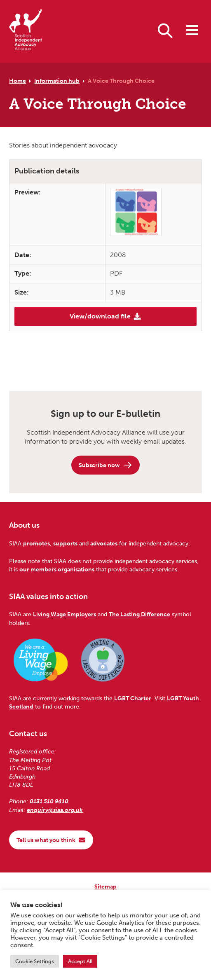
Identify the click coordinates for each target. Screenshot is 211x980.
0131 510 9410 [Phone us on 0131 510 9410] (49, 801)
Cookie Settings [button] (35, 961)
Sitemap (105, 886)
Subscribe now (106, 465)
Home (18, 81)
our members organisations (57, 569)
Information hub (57, 81)
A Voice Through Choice (121, 81)
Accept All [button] (80, 961)
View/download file (105, 316)
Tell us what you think (51, 840)
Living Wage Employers (64, 614)
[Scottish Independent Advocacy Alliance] (26, 31)
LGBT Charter (133, 698)
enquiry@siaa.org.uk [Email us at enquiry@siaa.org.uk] (55, 810)
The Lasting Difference (139, 614)
